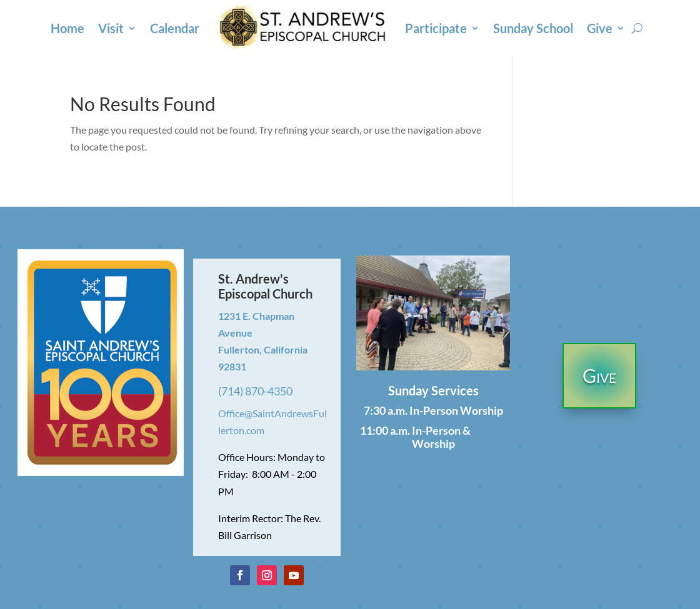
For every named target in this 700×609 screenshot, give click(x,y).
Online (489, 430)
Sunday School (533, 28)
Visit (111, 28)
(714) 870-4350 (255, 391)
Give (600, 28)
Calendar (175, 28)
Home (67, 28)
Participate (436, 28)
